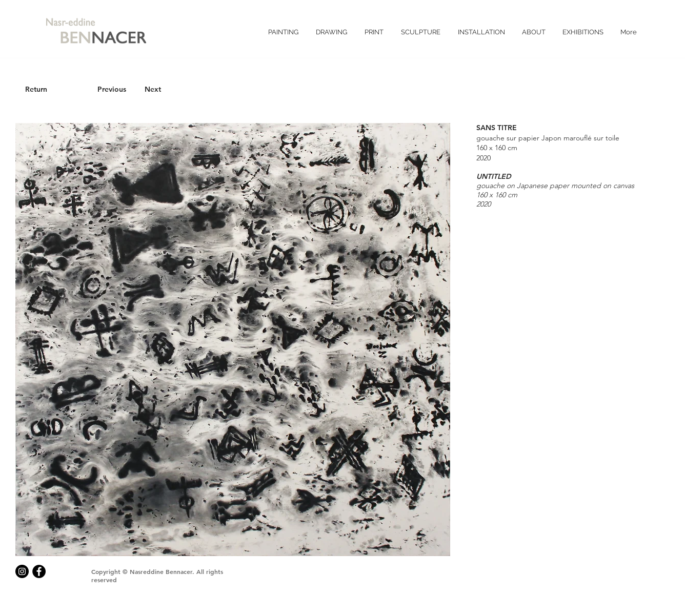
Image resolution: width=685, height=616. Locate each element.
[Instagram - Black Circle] (22, 571)
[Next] (153, 90)
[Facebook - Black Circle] (39, 571)
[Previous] (112, 90)
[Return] (36, 90)
